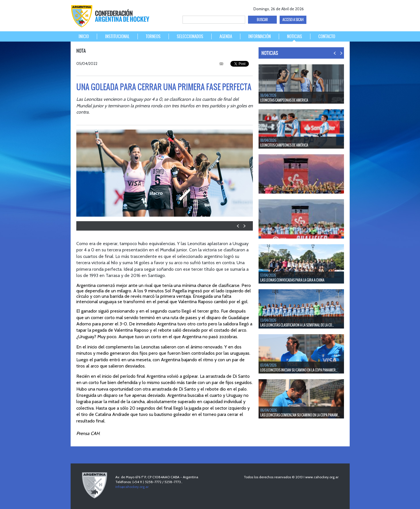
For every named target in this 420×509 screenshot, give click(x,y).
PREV (238, 226)
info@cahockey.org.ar (132, 487)
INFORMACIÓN (260, 36)
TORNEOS (153, 36)
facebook (313, 8)
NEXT (244, 226)
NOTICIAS (295, 36)
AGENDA (226, 36)
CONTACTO (327, 36)
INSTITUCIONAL (117, 36)
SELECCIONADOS (190, 36)
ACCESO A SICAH (293, 20)
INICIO (84, 36)
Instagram (343, 8)
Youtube (333, 8)
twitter (323, 8)
